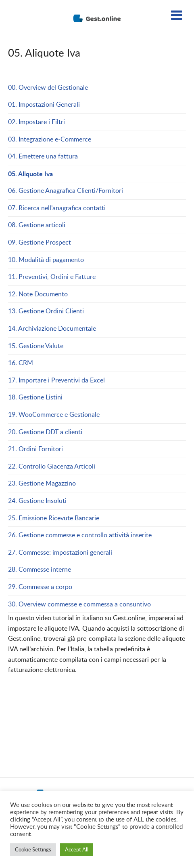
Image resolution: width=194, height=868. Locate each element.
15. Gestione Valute (36, 346)
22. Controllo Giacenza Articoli (52, 466)
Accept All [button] (77, 849)
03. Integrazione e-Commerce (50, 139)
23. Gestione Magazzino (42, 483)
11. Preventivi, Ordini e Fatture (53, 277)
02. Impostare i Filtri (37, 122)
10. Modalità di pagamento (46, 260)
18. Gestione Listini (35, 397)
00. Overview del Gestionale (48, 87)
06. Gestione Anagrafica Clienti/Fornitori (66, 190)
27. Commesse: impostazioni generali (60, 552)
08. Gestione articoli (37, 225)
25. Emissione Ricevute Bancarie (54, 518)
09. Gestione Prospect (40, 242)
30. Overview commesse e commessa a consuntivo (79, 604)
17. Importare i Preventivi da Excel (56, 380)
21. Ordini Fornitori (35, 449)
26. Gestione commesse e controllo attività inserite (80, 535)
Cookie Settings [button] (33, 849)
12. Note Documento (38, 294)
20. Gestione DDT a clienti (45, 432)
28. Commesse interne (40, 569)
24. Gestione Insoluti (37, 501)
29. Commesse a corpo (40, 587)
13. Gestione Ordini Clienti (47, 311)
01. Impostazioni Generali (44, 104)
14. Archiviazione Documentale (52, 328)
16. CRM (21, 363)
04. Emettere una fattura (43, 156)
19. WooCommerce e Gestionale (54, 414)
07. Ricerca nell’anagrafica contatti (57, 208)
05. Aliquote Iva (30, 174)
